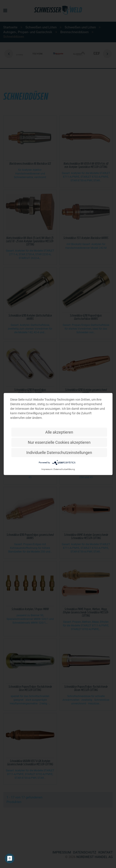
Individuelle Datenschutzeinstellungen (59, 453)
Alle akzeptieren (59, 432)
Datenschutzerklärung (64, 469)
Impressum (47, 469)
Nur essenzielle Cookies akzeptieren (59, 442)
